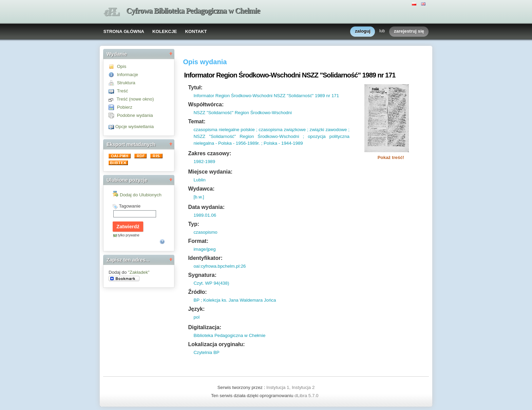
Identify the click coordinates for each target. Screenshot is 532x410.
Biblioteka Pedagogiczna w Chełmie (229, 335)
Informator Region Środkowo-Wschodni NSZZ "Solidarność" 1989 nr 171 (266, 96)
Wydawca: (201, 189)
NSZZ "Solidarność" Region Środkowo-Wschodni (242, 113)
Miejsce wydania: (210, 172)
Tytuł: (195, 87)
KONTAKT (196, 31)
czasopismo (205, 232)
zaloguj (363, 31)
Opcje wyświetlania (135, 127)
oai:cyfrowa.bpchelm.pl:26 (220, 266)
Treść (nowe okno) (135, 99)
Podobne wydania (135, 115)
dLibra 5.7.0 (307, 396)
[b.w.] (199, 197)
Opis (122, 66)
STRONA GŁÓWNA (124, 31)
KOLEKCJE (165, 31)
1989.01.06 (205, 215)
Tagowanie (130, 206)
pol (196, 317)
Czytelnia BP (206, 352)
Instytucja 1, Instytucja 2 (290, 387)
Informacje (128, 75)
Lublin (199, 180)
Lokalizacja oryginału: (216, 344)
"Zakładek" (139, 272)
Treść (122, 91)
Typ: (194, 224)
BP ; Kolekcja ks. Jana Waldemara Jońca (235, 300)
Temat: (197, 121)
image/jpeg (204, 249)
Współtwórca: (206, 104)
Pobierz (125, 107)
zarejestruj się (409, 31)
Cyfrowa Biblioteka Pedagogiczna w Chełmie (193, 11)
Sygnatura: (202, 275)
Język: (196, 309)
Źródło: (197, 292)
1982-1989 (204, 162)
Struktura (126, 83)
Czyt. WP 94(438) (211, 283)
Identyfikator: (205, 258)
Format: (198, 241)
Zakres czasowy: (210, 153)
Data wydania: (206, 207)
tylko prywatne (129, 235)
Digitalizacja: (205, 327)
